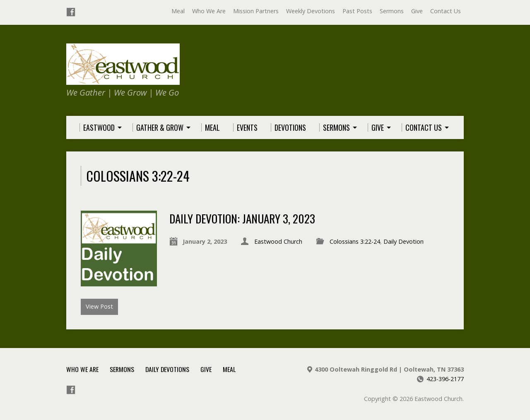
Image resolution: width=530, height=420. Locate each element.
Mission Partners (256, 11)
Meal (178, 11)
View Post (99, 306)
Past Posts (357, 11)
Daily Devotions (167, 369)
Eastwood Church (278, 241)
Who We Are (209, 11)
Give (417, 11)
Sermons (392, 11)
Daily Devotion (404, 241)
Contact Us (446, 11)
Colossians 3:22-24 (355, 241)
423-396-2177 (445, 379)
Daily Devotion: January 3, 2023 (242, 218)
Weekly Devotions (311, 11)
